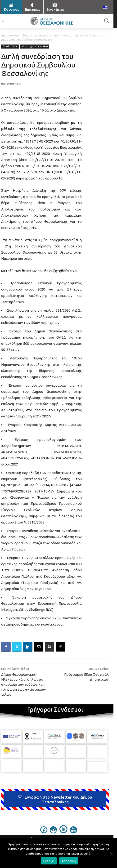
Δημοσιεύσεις (10, 35)
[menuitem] (105, 8)
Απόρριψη (69, 861)
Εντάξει (49, 861)
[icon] (44, 829)
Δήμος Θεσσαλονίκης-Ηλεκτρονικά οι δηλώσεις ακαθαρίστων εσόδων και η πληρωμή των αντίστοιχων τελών (24, 684)
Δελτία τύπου (63, 35)
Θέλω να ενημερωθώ (37, 35)
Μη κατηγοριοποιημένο (35, 47)
